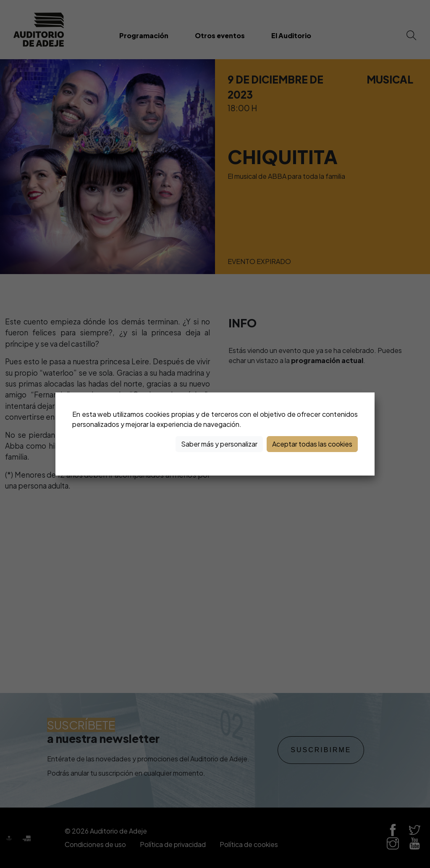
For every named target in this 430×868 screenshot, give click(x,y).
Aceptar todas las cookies (312, 444)
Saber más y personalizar (219, 444)
